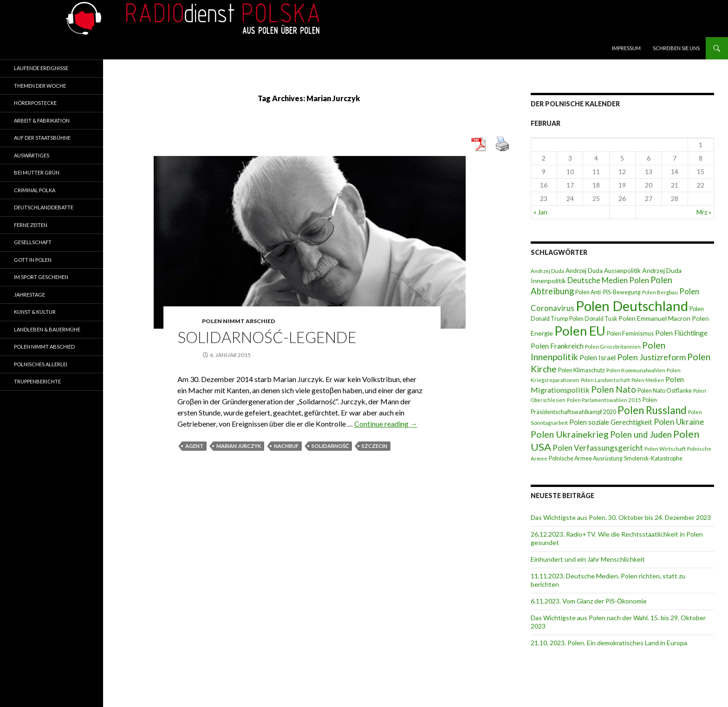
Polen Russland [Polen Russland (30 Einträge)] (652, 410)
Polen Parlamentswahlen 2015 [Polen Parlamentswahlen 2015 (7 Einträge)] (604, 400)
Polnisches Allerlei (41, 364)
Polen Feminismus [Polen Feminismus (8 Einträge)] (630, 334)
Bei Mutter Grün (37, 172)
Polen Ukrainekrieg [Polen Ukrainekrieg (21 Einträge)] (570, 434)
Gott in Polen (33, 260)
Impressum (626, 48)
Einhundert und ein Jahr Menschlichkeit (588, 559)
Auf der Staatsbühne (42, 138)
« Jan (540, 212)
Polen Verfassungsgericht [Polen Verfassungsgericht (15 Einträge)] (598, 448)
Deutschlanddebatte (44, 207)
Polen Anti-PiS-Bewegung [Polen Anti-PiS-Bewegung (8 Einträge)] (608, 292)
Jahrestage (29, 295)
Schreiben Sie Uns (676, 48)
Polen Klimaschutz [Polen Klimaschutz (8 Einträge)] (582, 370)
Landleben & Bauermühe (47, 329)
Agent (194, 446)
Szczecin (374, 446)
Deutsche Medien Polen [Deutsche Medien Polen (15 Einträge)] (608, 280)
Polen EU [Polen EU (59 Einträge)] (580, 331)
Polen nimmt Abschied (238, 321)
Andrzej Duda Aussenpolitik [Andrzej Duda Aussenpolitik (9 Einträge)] (603, 271)
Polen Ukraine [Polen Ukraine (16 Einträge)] (679, 422)
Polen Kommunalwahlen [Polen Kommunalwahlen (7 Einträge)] (636, 370)
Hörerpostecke (35, 103)
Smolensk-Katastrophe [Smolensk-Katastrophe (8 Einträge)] (653, 458)
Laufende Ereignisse (41, 68)
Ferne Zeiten (31, 225)
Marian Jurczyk (239, 446)
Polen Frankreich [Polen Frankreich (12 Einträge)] (557, 346)
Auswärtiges (32, 155)
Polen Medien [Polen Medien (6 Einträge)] (648, 380)
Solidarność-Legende (267, 337)
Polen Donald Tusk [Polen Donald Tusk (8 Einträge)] (593, 319)
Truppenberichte (37, 381)
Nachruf (286, 446)
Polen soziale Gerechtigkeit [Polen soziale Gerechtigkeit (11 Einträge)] (611, 422)
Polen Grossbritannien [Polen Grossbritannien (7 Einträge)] (613, 347)
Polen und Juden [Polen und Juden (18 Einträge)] (641, 435)
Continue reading (386, 424)
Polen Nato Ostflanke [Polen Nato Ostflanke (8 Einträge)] (665, 391)
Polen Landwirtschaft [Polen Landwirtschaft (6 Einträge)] (605, 380)
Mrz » (704, 212)
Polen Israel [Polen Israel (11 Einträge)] (598, 357)
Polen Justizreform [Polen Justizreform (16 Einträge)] (651, 357)
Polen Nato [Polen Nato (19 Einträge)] (614, 389)
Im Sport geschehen (41, 277)
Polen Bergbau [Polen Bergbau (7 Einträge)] (660, 292)
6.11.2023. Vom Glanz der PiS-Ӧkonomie (589, 601)
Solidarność (330, 446)
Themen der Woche (40, 86)
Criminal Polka (35, 190)
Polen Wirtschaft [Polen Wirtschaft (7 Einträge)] (665, 449)
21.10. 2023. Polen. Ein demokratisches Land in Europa (609, 643)
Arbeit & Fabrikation (42, 120)
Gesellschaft (33, 242)
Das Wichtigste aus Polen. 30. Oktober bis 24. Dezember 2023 (621, 517)
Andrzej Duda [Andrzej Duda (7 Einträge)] (547, 271)
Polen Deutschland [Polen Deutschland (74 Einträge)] (632, 306)
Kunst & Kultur (35, 312)
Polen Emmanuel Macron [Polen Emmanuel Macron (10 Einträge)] (654, 318)
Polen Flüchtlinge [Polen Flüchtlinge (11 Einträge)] (681, 333)
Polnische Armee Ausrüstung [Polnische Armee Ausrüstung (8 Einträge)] (586, 458)
